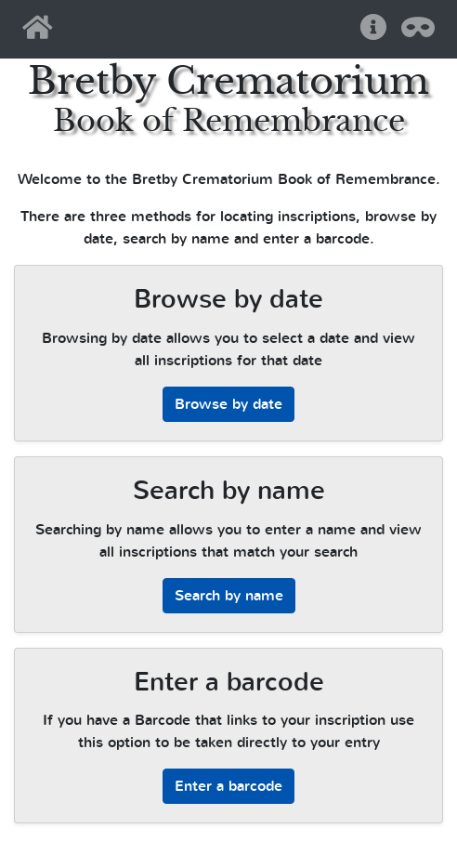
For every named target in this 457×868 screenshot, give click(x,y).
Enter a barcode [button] (228, 786)
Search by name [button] (229, 596)
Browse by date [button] (228, 404)
